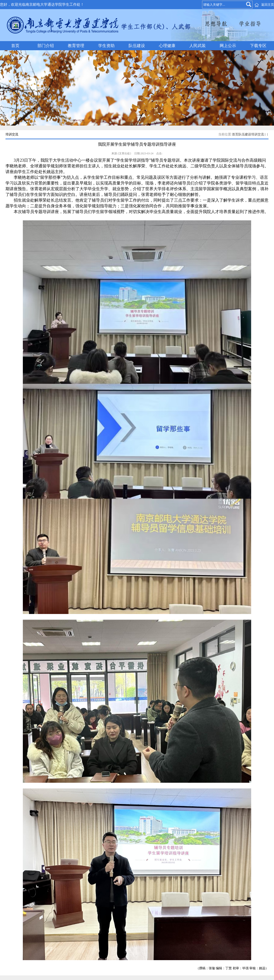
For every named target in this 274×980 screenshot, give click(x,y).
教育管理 (76, 46)
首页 (15, 46)
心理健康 (167, 46)
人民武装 (198, 46)
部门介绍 (46, 46)
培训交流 (258, 134)
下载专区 (258, 46)
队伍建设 (137, 46)
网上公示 (228, 46)
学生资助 (106, 46)
